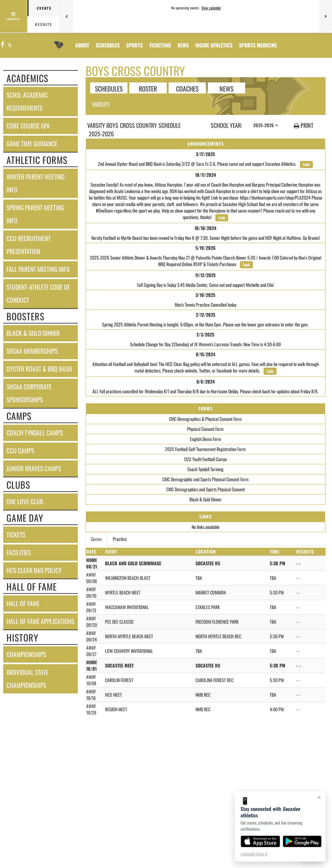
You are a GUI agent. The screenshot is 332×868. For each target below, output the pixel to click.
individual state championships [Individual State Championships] (27, 679)
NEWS (226, 88)
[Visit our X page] (9, 45)
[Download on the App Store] (260, 841)
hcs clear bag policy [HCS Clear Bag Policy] (34, 570)
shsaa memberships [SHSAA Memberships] (32, 351)
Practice (120, 539)
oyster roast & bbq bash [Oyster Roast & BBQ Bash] (39, 369)
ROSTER (148, 88)
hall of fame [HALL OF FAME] (23, 603)
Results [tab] (44, 24)
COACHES (187, 88)
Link (306, 164)
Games (96, 539)
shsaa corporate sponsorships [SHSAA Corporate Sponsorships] (29, 393)
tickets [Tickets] (16, 535)
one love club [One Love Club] (25, 501)
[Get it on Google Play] (302, 841)
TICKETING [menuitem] (160, 45)
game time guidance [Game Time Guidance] (32, 144)
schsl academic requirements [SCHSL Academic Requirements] (27, 101)
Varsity (101, 104)
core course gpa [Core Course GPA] (28, 126)
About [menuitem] (82, 45)
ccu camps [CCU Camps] (20, 451)
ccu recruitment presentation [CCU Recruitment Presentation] (29, 245)
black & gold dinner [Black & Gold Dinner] (33, 333)
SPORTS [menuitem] (134, 45)
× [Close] (319, 797)
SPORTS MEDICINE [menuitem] (258, 45)
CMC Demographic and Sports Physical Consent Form (206, 479)
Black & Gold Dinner (206, 499)
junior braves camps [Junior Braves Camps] (34, 468)
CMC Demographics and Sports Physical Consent (206, 489)
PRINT (303, 125)
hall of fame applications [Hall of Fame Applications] (40, 621)
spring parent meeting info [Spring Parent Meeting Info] (35, 214)
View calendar (211, 8)
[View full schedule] (14, 16)
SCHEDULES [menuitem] (108, 45)
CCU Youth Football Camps (206, 459)
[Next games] (326, 16)
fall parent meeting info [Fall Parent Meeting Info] (38, 269)
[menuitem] (183, 45)
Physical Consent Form (205, 429)
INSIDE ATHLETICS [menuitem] (214, 45)
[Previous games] (66, 16)
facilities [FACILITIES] (19, 552)
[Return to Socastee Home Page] (59, 41)
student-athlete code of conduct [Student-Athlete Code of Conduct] (38, 293)
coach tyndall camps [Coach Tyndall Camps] (35, 433)
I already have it (254, 854)
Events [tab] (44, 8)
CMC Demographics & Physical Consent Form (205, 419)
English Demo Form (206, 439)
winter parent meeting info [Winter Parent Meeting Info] (36, 183)
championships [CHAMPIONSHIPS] (26, 654)
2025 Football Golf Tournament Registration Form (205, 449)
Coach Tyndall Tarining (205, 469)
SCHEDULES (109, 88)
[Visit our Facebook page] (3, 45)
